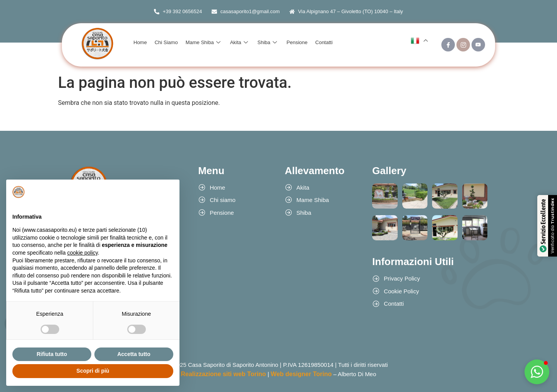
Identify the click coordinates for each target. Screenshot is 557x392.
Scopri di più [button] (93, 371)
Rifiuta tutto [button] (52, 354)
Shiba (268, 42)
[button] (537, 372)
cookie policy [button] (83, 253)
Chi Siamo (166, 42)
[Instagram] (463, 45)
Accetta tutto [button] (134, 354)
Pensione (297, 42)
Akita (240, 42)
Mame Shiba (204, 42)
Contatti (324, 42)
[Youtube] (478, 45)
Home (140, 42)
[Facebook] (448, 45)
